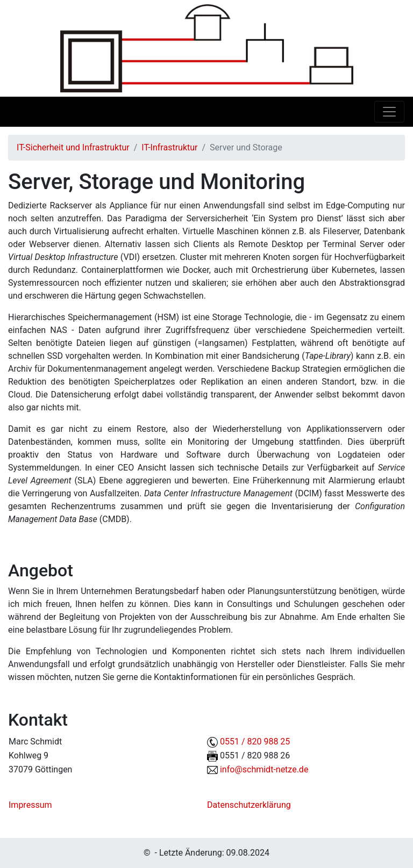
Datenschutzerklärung (249, 805)
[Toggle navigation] (389, 112)
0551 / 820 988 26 (255, 755)
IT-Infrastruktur (169, 147)
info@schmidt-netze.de (264, 769)
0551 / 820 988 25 (255, 742)
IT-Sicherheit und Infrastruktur (73, 147)
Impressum (30, 805)
